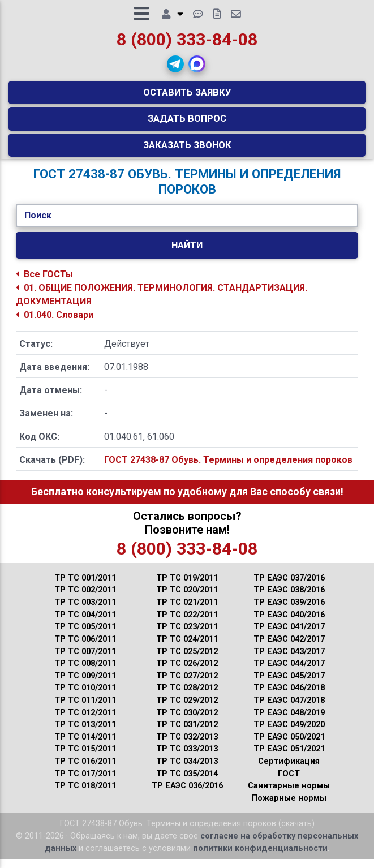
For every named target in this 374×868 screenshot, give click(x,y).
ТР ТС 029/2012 (187, 709)
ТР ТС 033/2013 (187, 758)
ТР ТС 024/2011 (187, 648)
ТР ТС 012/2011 (85, 721)
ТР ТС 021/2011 (187, 611)
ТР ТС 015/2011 (85, 758)
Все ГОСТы (44, 283)
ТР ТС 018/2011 (85, 795)
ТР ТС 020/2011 (187, 599)
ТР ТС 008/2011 (85, 673)
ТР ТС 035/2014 (187, 782)
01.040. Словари (55, 324)
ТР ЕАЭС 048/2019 (289, 721)
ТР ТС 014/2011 (85, 745)
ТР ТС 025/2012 (187, 660)
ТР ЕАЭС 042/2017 (289, 648)
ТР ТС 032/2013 (187, 745)
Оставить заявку (187, 97)
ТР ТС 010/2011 (85, 697)
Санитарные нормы (289, 795)
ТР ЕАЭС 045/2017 (289, 684)
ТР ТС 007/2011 (85, 660)
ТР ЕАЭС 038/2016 (289, 599)
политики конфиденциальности (260, 857)
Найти (187, 254)
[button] (175, 68)
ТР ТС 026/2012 (187, 673)
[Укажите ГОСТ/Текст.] (187, 225)
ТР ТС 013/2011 (85, 734)
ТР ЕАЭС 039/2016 (289, 611)
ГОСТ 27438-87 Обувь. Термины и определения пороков (228, 469)
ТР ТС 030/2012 (187, 721)
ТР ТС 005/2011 (85, 636)
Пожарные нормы (289, 807)
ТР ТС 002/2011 (85, 599)
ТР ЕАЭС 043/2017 (289, 660)
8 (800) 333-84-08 (187, 43)
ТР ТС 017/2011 (85, 782)
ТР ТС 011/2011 (85, 709)
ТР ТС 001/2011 (85, 587)
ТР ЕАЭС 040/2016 (289, 623)
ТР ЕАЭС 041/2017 (289, 636)
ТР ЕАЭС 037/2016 (289, 587)
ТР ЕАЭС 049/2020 (289, 734)
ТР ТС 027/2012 (187, 684)
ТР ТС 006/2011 (85, 648)
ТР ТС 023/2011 (187, 636)
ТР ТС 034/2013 (187, 770)
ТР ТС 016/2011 (85, 770)
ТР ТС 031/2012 (187, 734)
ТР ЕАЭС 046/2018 (289, 697)
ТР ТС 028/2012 (187, 697)
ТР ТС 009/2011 (85, 684)
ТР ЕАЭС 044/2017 (289, 673)
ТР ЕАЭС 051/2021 (289, 758)
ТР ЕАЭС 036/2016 (187, 795)
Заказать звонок (187, 149)
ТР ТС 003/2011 (85, 611)
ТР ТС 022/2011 (187, 623)
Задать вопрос (187, 123)
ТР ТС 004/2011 (85, 623)
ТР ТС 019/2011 (187, 587)
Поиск (38, 224)
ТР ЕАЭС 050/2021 (289, 745)
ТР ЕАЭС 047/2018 (289, 709)
